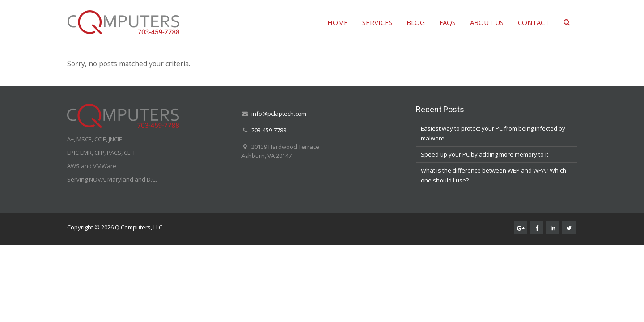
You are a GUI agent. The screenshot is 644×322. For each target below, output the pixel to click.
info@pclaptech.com (279, 114)
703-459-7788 (269, 130)
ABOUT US (487, 22)
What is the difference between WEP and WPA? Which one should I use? (494, 175)
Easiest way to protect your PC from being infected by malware (493, 133)
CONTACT (534, 22)
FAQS (447, 22)
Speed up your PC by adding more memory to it (485, 154)
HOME (338, 22)
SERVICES (377, 22)
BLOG (416, 22)
